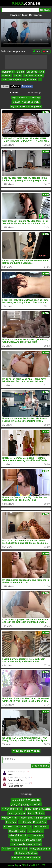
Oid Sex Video (41, 827)
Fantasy (18, 76)
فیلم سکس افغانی (17, 813)
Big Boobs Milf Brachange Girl (26, 106)
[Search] (20, 10)
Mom (42, 72)
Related (14, 92)
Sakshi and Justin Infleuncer (26, 858)
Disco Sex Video (17, 831)
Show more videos (26, 751)
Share (5, 86)
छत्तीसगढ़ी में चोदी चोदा (18, 835)
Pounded (28, 76)
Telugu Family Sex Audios (37, 809)
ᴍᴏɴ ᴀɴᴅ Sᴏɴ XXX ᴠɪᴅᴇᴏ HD (26, 800)
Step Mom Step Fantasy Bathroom (19, 80)
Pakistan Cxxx (11, 827)
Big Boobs (32, 72)
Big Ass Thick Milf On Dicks (26, 102)
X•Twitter (15, 86)
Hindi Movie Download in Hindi (26, 844)
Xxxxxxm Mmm (35, 831)
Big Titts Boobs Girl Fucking (26, 98)
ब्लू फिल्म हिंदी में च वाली (12, 809)
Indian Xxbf (26, 827)
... (40, 80)
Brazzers (7, 76)
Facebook (27, 86)
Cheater (39, 76)
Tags (17, 865)
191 (46, 51)
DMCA (25, 865)
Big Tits (21, 72)
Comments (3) (33, 92)
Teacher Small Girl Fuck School (35, 818)
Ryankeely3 (8, 72)
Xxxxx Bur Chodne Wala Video (26, 840)
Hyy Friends (25, 822)
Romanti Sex (40, 822)
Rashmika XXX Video (26, 853)
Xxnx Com (11, 822)
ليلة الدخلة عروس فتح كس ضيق (26, 804)
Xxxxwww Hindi (9, 818)
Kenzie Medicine (36, 813)
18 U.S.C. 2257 (38, 865)
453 (36, 51)
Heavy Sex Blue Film (40, 849)
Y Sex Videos (37, 835)
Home (10, 865)
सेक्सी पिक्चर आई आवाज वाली (14, 849)
